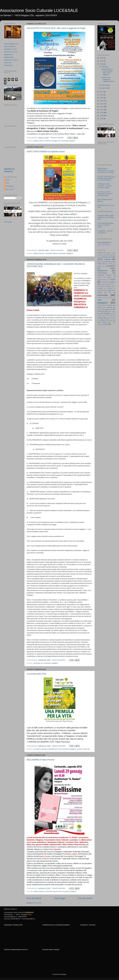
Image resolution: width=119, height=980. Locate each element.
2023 (102, 58)
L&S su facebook (10, 46)
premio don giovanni (105, 307)
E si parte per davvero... (106, 211)
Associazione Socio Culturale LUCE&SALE (39, 10)
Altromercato (8, 65)
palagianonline (9, 57)
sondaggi (100, 318)
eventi (113, 279)
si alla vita (86, 749)
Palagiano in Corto (10, 49)
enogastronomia (102, 280)
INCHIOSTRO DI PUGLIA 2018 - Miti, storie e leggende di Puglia (56, 28)
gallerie (113, 282)
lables (105, 290)
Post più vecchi (85, 898)
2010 (102, 113)
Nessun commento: (57, 138)
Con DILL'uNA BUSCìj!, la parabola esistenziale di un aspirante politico (106, 178)
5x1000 (100, 253)
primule (80, 749)
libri (59, 141)
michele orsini (101, 298)
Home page (60, 898)
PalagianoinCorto (102, 305)
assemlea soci (38, 663)
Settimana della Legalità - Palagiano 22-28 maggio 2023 (106, 217)
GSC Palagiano (107, 286)
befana (99, 262)
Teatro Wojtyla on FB (11, 44)
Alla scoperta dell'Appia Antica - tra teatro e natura (105, 225)
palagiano (72, 141)
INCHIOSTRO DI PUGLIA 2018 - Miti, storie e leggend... (107, 72)
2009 (102, 116)
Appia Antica (110, 255)
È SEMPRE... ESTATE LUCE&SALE (105, 232)
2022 (102, 61)
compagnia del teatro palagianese (106, 268)
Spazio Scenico (111, 318)
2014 (102, 101)
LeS (8, 183)
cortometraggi (102, 273)
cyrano (99, 277)
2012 (102, 107)
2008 (102, 119)
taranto (102, 320)
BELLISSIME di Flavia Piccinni (41, 760)
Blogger (64, 974)
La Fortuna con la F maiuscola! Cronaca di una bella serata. (105, 194)
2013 (102, 104)
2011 (102, 110)
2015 (102, 98)
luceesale (65, 141)
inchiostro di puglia (51, 141)
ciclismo (100, 266)
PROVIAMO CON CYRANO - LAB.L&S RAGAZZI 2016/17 (105, 186)
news (100, 300)
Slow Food (8, 63)
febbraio (105, 85)
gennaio (105, 88)
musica (111, 298)
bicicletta (106, 262)
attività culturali (39, 141)
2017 (102, 92)
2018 (102, 64)
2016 (102, 95)
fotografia (104, 282)
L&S (8, 180)
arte (99, 257)
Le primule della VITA (36, 674)
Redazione (10, 186)
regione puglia (111, 311)
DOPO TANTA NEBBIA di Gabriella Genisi (46, 152)
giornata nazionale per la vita (52, 749)
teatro (111, 320)
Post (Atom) (37, 903)
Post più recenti (34, 898)
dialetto (109, 277)
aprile (104, 67)
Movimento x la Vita (11, 52)
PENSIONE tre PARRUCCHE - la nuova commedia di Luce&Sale (106, 170)
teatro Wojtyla (102, 322)
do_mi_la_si (10, 189)
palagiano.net (9, 55)
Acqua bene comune (11, 60)
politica (111, 305)
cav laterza (37, 749)
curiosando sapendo (51, 253)
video (106, 324)
